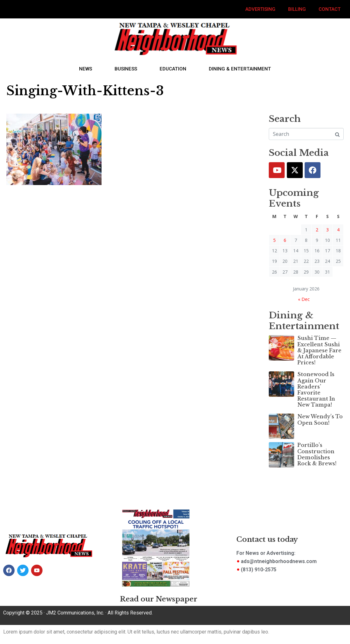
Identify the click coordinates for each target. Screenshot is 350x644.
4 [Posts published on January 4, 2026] (338, 230)
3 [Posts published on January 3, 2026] (327, 230)
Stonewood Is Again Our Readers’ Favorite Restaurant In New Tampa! (316, 389)
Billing (297, 9)
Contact (330, 9)
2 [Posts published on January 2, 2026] (317, 230)
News (86, 69)
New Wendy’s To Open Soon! (320, 419)
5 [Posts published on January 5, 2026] (274, 240)
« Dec (304, 299)
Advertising (260, 9)
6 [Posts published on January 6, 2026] (285, 240)
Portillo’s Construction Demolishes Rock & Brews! (317, 454)
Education (173, 69)
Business (126, 69)
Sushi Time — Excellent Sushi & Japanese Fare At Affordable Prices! (319, 350)
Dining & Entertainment (240, 69)
